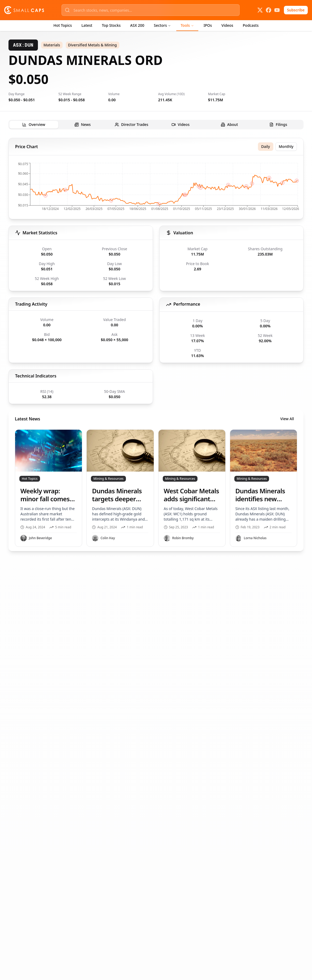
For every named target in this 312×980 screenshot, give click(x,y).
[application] (156, 188)
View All (287, 419)
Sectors (162, 25)
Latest (87, 25)
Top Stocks (111, 25)
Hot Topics (63, 25)
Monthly (286, 146)
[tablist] (156, 125)
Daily (265, 146)
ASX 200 (137, 25)
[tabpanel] (156, 344)
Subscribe (296, 10)
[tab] (34, 125)
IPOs (208, 25)
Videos (227, 25)
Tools (187, 25)
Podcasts (251, 25)
